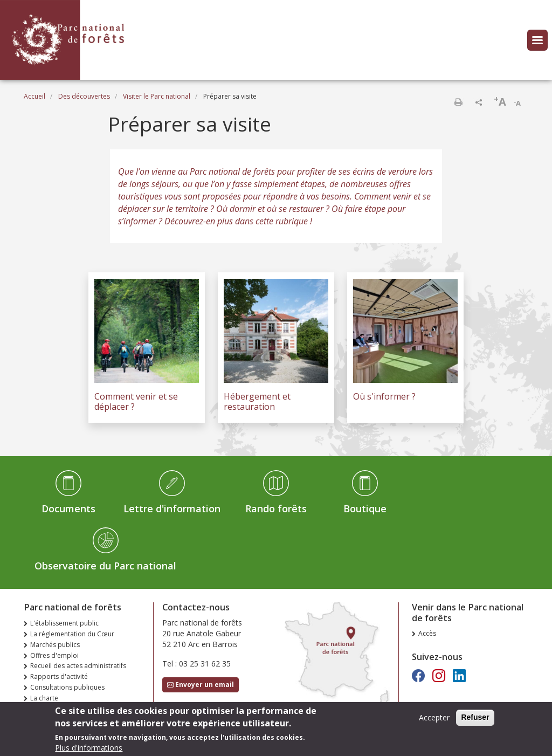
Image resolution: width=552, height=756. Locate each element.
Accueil (34, 96)
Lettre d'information (172, 508)
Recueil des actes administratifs (78, 666)
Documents (68, 508)
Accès (427, 633)
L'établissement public (64, 623)
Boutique (365, 508)
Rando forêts (276, 508)
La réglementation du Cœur (72, 634)
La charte (44, 698)
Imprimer (458, 102)
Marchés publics (55, 645)
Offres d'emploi (54, 655)
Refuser (475, 721)
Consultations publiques (67, 687)
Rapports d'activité (59, 676)
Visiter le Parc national (157, 96)
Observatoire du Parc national (105, 566)
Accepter (434, 721)
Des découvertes (84, 96)
